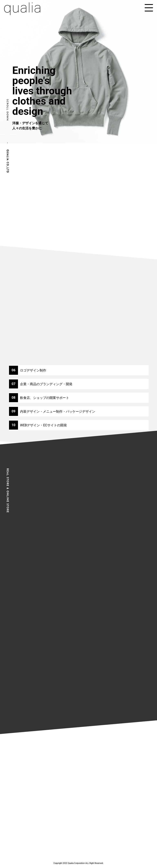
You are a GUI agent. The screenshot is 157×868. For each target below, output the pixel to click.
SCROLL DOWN (7, 110)
